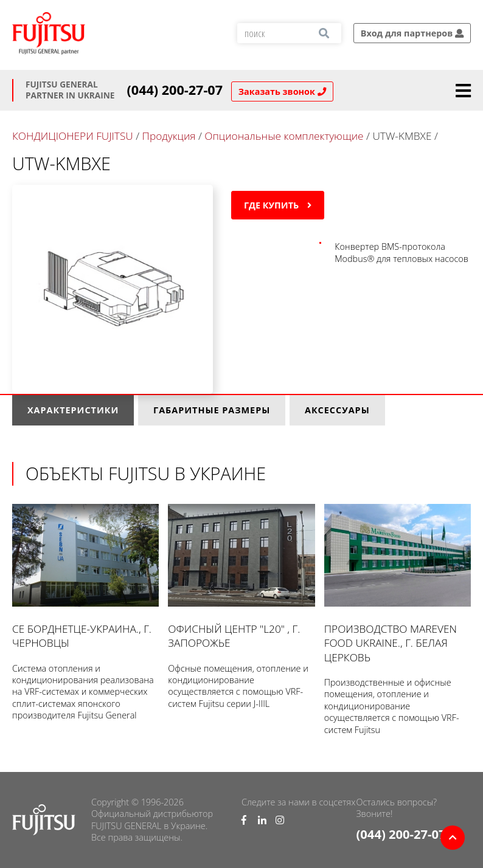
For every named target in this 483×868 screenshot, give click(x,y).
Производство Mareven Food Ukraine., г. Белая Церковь (398, 584)
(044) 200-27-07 (175, 90)
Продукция (169, 136)
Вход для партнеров (412, 33)
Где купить (278, 205)
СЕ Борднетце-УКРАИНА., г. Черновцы (85, 577)
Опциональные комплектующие (284, 136)
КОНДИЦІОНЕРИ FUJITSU (73, 136)
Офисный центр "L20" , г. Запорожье (241, 577)
